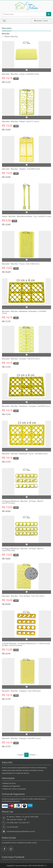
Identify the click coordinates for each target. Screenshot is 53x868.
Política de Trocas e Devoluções (15, 789)
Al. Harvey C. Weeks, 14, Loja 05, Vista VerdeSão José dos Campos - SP (22, 818)
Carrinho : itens (41, 21)
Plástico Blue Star (11, 37)
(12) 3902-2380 (12, 823)
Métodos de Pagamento (12, 786)
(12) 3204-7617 (24, 823)
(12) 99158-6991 (13, 827)
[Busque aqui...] (24, 14)
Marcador (7, 28)
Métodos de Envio (9, 783)
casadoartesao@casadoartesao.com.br (21, 831)
